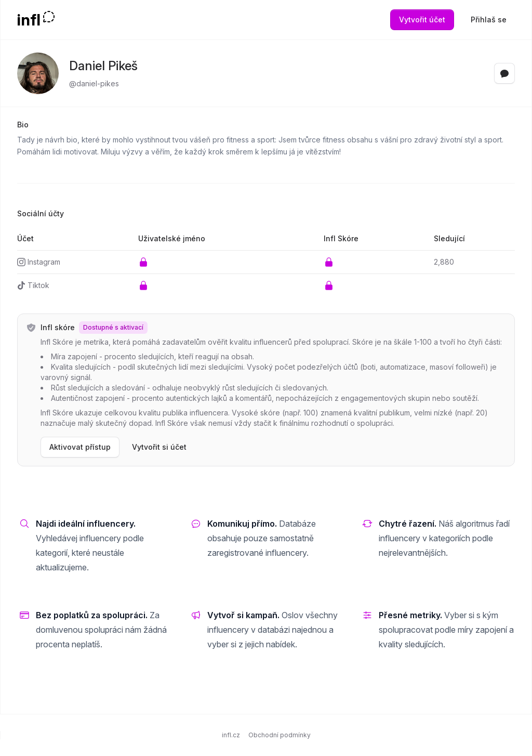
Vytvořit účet (422, 19)
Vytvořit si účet (159, 447)
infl (29, 20)
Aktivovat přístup (80, 447)
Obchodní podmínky (280, 735)
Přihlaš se (489, 19)
